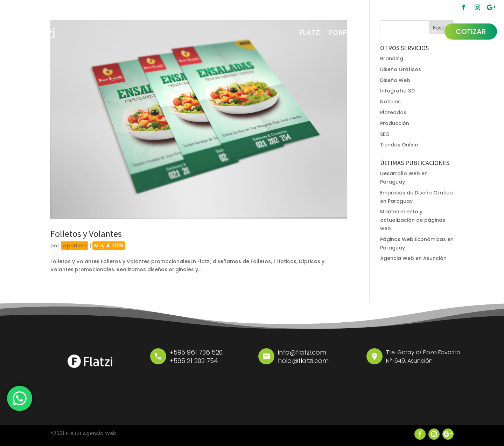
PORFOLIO (345, 33)
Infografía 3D (397, 91)
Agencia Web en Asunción (413, 258)
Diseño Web (395, 80)
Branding (392, 59)
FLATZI (310, 33)
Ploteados (393, 112)
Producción (395, 123)
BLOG (379, 33)
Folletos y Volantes (86, 234)
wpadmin (75, 246)
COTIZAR (471, 32)
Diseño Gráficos (401, 69)
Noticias (390, 102)
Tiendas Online (399, 145)
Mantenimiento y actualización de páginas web (413, 220)
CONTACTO (416, 33)
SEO (385, 134)
